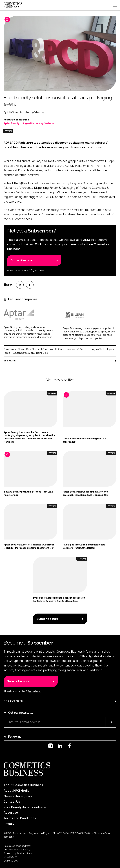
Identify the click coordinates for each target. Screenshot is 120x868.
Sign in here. (38, 270)
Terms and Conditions (20, 818)
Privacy (9, 824)
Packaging (8, 131)
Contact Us (12, 802)
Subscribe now (22, 260)
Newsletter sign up (18, 796)
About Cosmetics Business (23, 785)
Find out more (13, 701)
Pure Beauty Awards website (25, 807)
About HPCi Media (16, 791)
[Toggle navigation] (115, 5)
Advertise (11, 813)
